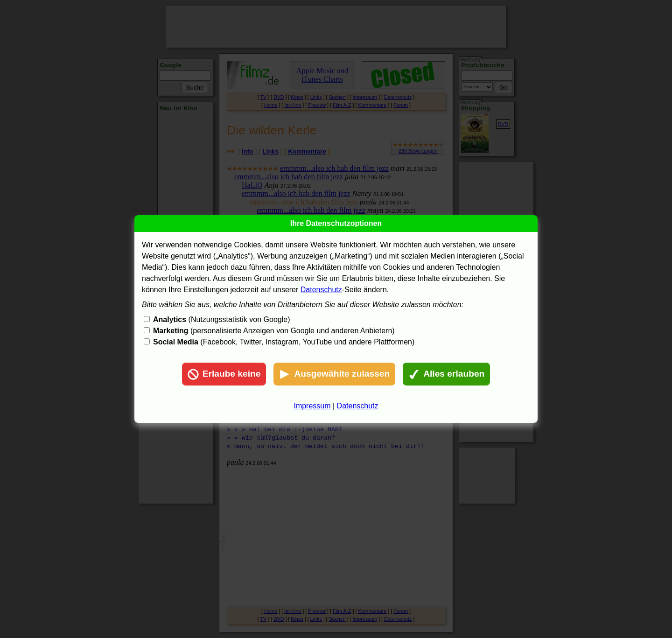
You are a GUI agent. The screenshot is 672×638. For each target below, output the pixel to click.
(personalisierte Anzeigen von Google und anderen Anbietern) (274, 331)
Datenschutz (321, 290)
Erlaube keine (224, 374)
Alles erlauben (446, 374)
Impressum (312, 406)
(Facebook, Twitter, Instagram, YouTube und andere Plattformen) (284, 342)
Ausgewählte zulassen (334, 374)
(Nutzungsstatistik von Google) (221, 319)
